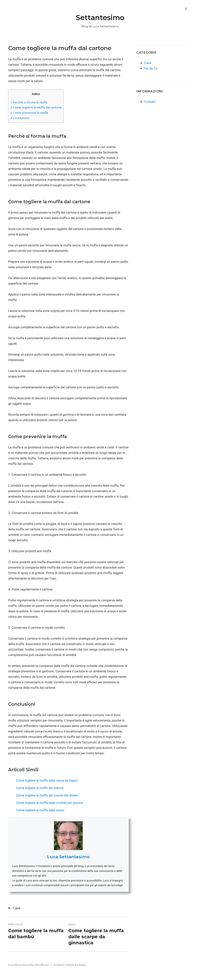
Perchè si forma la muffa (29, 102)
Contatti (150, 102)
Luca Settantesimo (68, 857)
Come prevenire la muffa (29, 113)
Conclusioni (20, 118)
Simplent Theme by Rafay (70, 965)
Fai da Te (151, 68)
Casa (17, 908)
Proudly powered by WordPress (28, 965)
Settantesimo (100, 18)
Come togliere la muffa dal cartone (36, 107)
